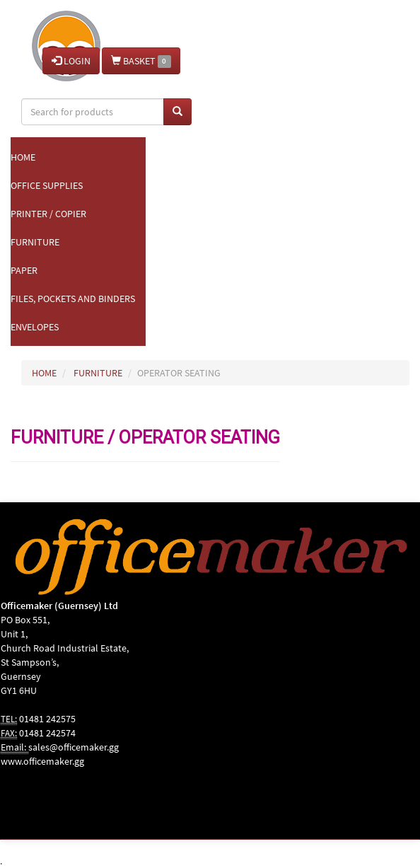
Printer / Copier (48, 214)
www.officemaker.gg (42, 761)
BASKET (141, 61)
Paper (24, 270)
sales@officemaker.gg (74, 747)
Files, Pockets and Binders (73, 299)
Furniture (35, 242)
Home (23, 157)
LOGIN (71, 61)
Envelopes (35, 327)
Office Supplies (47, 185)
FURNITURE (98, 373)
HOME (44, 373)
